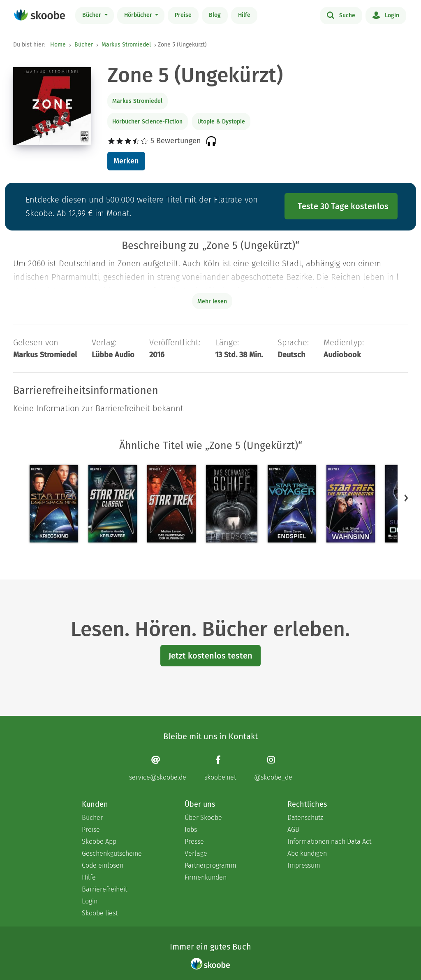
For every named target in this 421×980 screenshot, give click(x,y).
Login (386, 15)
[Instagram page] (273, 768)
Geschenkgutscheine (112, 853)
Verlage (196, 853)
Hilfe (244, 15)
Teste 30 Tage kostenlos (343, 206)
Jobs (191, 830)
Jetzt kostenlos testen (210, 656)
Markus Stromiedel (126, 45)
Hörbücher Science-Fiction (147, 122)
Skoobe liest (100, 913)
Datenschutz (305, 818)
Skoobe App (99, 841)
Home (58, 45)
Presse (194, 841)
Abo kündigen (307, 853)
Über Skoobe (203, 818)
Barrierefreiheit (104, 889)
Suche (341, 15)
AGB (293, 830)
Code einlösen (103, 865)
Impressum (304, 865)
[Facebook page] (220, 768)
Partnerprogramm (210, 865)
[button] (406, 498)
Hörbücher (139, 15)
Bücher (93, 15)
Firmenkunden (206, 877)
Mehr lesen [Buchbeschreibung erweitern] (212, 301)
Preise (183, 15)
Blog (215, 15)
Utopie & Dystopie (221, 122)
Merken (126, 161)
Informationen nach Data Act (329, 841)
